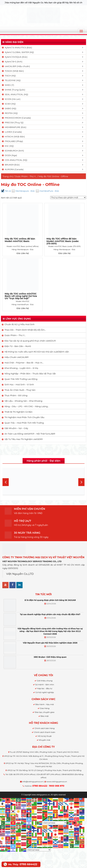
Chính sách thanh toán (45, 732)
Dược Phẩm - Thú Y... (26, 176)
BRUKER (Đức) (11, 165)
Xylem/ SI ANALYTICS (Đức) (17, 47)
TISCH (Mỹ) (9, 76)
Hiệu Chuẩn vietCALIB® (17, 357)
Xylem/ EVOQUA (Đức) (14, 57)
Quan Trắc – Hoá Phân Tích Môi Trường (24, 423)
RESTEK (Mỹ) (10, 113)
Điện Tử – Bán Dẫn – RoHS (18, 346)
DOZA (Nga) (9, 155)
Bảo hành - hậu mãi (45, 704)
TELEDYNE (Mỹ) (11, 80)
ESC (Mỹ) (8, 146)
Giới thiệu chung (45, 681)
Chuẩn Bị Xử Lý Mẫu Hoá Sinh (20, 324)
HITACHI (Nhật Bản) (13, 137)
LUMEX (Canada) (12, 132)
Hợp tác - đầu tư (45, 688)
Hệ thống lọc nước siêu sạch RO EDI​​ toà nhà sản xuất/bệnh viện (37, 352)
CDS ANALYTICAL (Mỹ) (14, 160)
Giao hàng (45, 708)
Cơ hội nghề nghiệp (45, 692)
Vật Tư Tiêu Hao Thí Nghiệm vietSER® (24, 439)
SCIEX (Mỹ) (9, 104)
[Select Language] (54, 823)
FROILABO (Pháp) (12, 141)
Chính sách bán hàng (45, 728)
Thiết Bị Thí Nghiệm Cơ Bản (19, 412)
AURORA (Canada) (13, 169)
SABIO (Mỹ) (9, 108)
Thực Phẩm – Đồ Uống (16, 395)
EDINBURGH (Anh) (13, 151)
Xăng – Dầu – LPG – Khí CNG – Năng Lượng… (27, 406)
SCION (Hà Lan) (11, 99)
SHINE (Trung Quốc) (13, 90)
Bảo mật (45, 716)
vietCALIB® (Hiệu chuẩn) (16, 66)
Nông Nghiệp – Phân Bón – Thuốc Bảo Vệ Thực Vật (30, 374)
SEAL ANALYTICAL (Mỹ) (15, 94)
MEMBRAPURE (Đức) (14, 127)
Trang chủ (8, 176)
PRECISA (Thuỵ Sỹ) (13, 122)
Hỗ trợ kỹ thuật (45, 736)
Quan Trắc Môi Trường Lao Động (21, 379)
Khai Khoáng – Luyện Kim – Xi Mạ (21, 368)
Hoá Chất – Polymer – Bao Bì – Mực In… (24, 363)
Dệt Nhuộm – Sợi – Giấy (16, 428)
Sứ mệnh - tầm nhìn (45, 685)
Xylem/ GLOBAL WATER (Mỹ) (18, 52)
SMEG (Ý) (8, 85)
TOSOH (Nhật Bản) (13, 71)
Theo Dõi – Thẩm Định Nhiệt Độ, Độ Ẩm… (25, 330)
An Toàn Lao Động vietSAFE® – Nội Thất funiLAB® (30, 434)
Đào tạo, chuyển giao (45, 712)
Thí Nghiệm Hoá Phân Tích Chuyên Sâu (24, 417)
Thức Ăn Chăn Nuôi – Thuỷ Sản (20, 390)
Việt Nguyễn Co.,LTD (20, 574)
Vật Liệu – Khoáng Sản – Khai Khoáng (23, 401)
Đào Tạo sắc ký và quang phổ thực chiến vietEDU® (30, 341)
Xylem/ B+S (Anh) (12, 62)
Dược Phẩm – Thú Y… (15, 335)
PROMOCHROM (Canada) (16, 118)
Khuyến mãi (45, 740)
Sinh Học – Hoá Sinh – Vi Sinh (19, 384)
